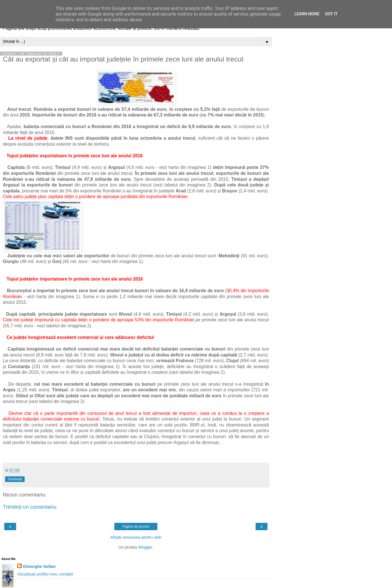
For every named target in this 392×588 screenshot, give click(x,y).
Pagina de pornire (136, 527)
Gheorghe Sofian (39, 566)
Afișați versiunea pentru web (136, 537)
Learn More (307, 14)
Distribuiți (15, 479)
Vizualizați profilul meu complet (45, 574)
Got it (331, 14)
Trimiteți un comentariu (30, 507)
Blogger (145, 547)
